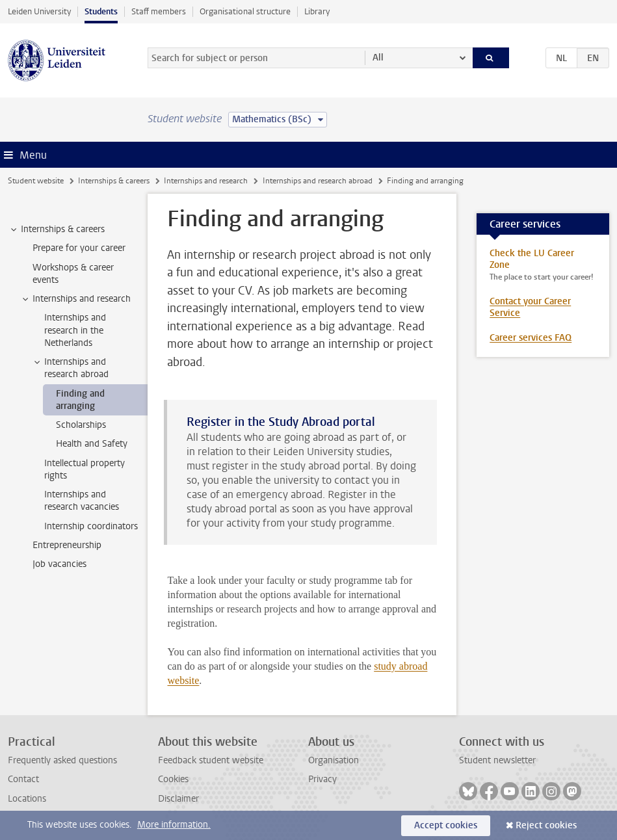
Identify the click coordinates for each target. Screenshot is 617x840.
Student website (36, 181)
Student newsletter (497, 760)
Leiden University (39, 11)
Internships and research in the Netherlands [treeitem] (75, 330)
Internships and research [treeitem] (75, 299)
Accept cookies (446, 825)
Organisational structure (245, 11)
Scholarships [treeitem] (81, 425)
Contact (23, 779)
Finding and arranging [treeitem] (80, 400)
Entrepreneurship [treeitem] (67, 545)
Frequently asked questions (62, 760)
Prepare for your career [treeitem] (79, 248)
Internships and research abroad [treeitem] (70, 368)
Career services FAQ (531, 338)
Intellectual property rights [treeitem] (85, 469)
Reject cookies (546, 825)
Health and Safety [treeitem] (92, 444)
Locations (27, 799)
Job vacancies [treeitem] (59, 564)
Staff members (159, 11)
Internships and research (206, 181)
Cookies (173, 779)
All (378, 58)
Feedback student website (211, 760)
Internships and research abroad (318, 181)
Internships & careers (114, 181)
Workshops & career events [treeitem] (73, 274)
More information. (174, 825)
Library (317, 11)
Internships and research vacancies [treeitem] (82, 501)
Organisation (334, 760)
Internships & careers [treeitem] (57, 230)
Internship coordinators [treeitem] (91, 526)
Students (101, 11)
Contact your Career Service (530, 307)
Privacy (322, 779)
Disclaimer (178, 799)
